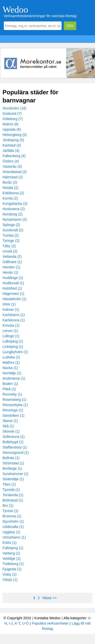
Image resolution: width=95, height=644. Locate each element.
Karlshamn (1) (14, 315)
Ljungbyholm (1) (15, 352)
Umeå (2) (10, 251)
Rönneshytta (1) (15, 405)
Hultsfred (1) (12, 288)
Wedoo (15, 10)
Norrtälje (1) (12, 373)
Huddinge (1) (13, 278)
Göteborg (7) (13, 119)
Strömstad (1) (13, 463)
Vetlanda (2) (12, 257)
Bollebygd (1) (13, 442)
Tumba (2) (11, 235)
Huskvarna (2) (14, 209)
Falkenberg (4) (14, 156)
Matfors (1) (11, 362)
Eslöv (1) (9, 543)
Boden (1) (10, 384)
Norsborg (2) (13, 214)
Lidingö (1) (11, 336)
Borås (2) (10, 182)
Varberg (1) (11, 553)
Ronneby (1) (12, 394)
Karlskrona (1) (14, 320)
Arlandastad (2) (15, 172)
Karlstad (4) (12, 145)
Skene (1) (10, 421)
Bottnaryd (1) (13, 500)
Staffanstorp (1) (15, 447)
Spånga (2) (11, 225)
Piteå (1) (9, 389)
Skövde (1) (11, 431)
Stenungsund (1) (16, 453)
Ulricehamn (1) (14, 537)
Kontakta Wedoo (48, 618)
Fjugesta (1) (12, 569)
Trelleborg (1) (13, 564)
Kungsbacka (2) (15, 204)
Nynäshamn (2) (15, 219)
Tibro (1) (9, 484)
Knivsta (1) (11, 325)
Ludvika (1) (11, 357)
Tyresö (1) (11, 511)
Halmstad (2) (13, 177)
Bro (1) (8, 506)
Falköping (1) (13, 548)
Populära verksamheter (50, 623)
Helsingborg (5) (15, 135)
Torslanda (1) (13, 495)
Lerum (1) (10, 331)
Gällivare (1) (12, 262)
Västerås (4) (12, 166)
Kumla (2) (10, 198)
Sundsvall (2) (13, 230)
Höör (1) (9, 304)
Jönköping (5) (13, 140)
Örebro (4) (11, 161)
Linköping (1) (13, 347)
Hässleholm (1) (14, 299)
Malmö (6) (11, 124)
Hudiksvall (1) (13, 283)
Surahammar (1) (15, 474)
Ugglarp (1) (11, 532)
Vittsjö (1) (10, 580)
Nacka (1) (10, 368)
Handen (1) (11, 267)
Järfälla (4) (11, 151)
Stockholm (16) (14, 108)
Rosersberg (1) (14, 400)
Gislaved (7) (12, 114)
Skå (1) (8, 426)
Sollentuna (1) (14, 437)
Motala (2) (11, 188)
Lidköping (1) (13, 341)
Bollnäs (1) (11, 458)
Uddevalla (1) (13, 527)
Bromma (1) (12, 516)
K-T (17, 623)
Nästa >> (50, 598)
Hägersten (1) (13, 294)
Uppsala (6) (12, 129)
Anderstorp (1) (14, 378)
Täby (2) (9, 246)
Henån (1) (10, 272)
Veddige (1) (12, 558)
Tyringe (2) (11, 241)
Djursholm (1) (13, 521)
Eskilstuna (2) (13, 193)
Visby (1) (9, 574)
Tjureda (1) (11, 490)
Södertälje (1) (13, 479)
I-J (11, 623)
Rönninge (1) (13, 410)
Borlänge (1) (12, 468)
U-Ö (25, 623)
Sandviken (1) (13, 415)
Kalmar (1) (11, 310)
